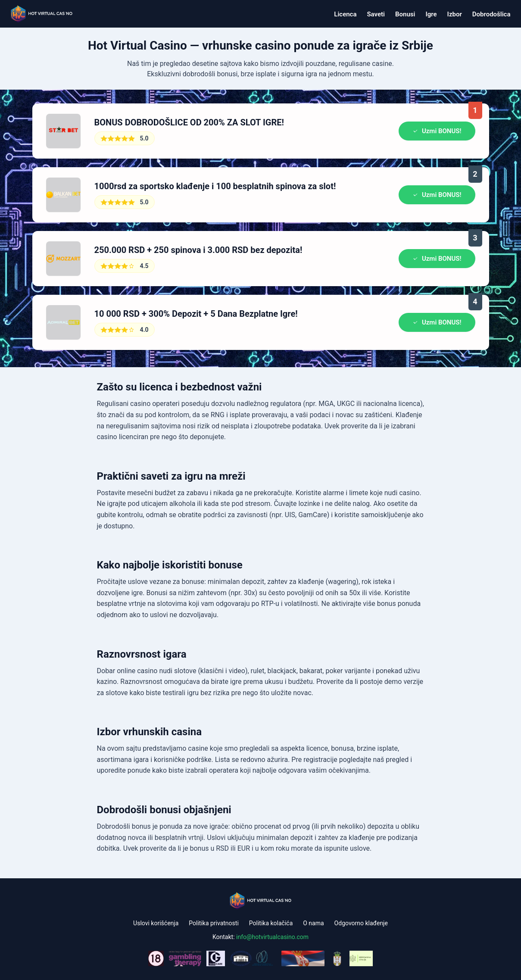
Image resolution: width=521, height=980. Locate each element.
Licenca (345, 14)
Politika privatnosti (214, 923)
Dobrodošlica (491, 14)
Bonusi (405, 14)
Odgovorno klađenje (361, 923)
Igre (431, 14)
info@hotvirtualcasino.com (272, 937)
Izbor (455, 14)
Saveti (376, 14)
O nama (313, 923)
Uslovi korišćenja (156, 923)
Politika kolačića (271, 923)
